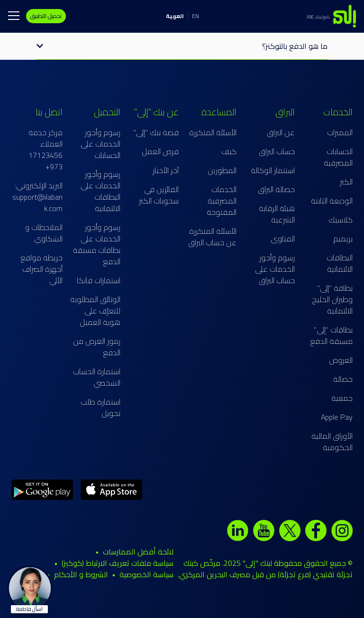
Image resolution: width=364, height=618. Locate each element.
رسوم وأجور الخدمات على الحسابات (100, 144)
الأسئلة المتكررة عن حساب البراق (212, 237)
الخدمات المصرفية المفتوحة (222, 201)
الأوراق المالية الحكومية (332, 442)
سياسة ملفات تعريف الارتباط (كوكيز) (118, 563)
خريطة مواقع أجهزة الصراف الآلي (41, 269)
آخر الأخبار (166, 170)
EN (196, 16)
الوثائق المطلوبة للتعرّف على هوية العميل (95, 311)
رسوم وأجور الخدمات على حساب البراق (275, 269)
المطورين (222, 170)
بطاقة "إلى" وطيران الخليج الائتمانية (332, 299)
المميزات (340, 132)
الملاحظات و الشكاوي (44, 233)
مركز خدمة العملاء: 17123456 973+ (45, 149)
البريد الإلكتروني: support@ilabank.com (37, 197)
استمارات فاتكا (99, 280)
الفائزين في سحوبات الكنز (159, 195)
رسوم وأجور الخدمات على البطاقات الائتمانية (100, 191)
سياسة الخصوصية (146, 574)
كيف (229, 151)
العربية (175, 16)
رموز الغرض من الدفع (97, 347)
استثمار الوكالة (273, 170)
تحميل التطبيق (46, 16)
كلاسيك (341, 220)
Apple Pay (337, 417)
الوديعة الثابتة (332, 201)
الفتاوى (283, 239)
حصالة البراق (276, 189)
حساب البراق (277, 151)
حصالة (343, 379)
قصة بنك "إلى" (156, 132)
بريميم (343, 239)
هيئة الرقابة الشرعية (277, 214)
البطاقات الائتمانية (340, 263)
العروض (341, 360)
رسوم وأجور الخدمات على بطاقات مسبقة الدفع (97, 244)
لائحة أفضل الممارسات (138, 552)
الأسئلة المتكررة (213, 132)
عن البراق (281, 132)
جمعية (342, 398)
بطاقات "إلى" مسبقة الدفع (331, 335)
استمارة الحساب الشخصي (97, 377)
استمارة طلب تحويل (100, 407)
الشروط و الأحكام (81, 574)
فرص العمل (160, 151)
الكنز (346, 182)
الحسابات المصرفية (338, 157)
